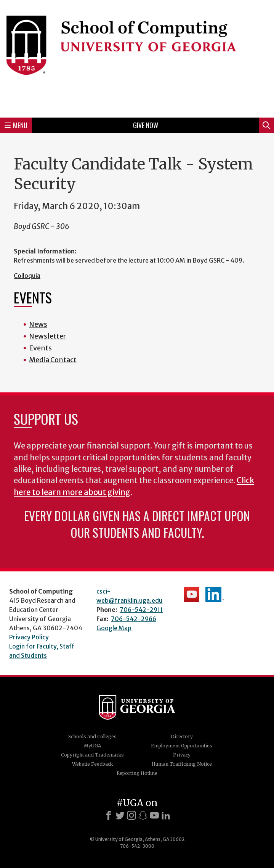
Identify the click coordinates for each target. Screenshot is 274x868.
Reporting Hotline (137, 773)
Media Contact (53, 360)
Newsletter (47, 336)
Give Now (146, 125)
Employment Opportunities (182, 746)
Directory (182, 737)
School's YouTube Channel (192, 594)
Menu (16, 125)
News (38, 324)
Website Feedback (92, 764)
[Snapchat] (143, 815)
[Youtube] (154, 815)
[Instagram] (131, 815)
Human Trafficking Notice (182, 764)
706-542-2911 (141, 610)
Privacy (182, 755)
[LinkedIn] (166, 815)
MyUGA (92, 746)
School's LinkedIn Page (215, 594)
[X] (120, 815)
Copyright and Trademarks (92, 755)
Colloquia (27, 276)
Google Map (114, 628)
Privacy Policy (29, 637)
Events (40, 348)
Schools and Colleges (92, 737)
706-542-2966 (134, 619)
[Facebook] (109, 815)
